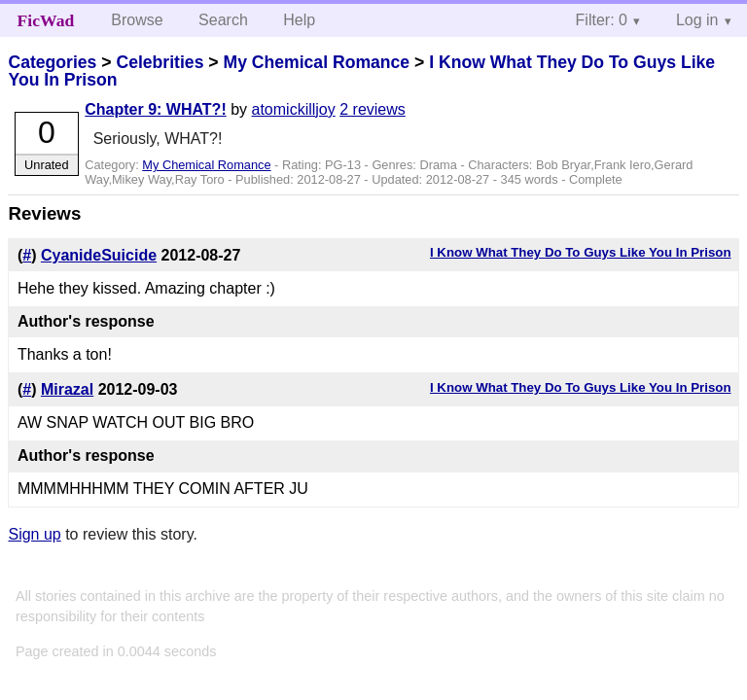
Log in (697, 20)
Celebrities (160, 62)
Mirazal (67, 389)
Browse (137, 20)
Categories (52, 62)
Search (223, 20)
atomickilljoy (294, 109)
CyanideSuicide (99, 255)
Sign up (34, 534)
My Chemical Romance (316, 62)
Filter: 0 (602, 20)
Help (299, 20)
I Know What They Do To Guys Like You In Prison (581, 252)
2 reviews (373, 109)
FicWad (46, 20)
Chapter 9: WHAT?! (155, 109)
